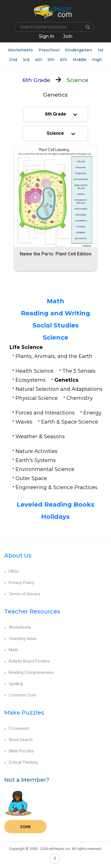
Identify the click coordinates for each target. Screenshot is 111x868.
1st (101, 50)
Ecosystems (31, 380)
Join (25, 827)
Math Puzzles (19, 751)
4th (38, 60)
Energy (92, 413)
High (97, 60)
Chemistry (80, 398)
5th (51, 60)
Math (55, 301)
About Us (18, 555)
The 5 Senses (79, 371)
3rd (26, 60)
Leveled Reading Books (55, 504)
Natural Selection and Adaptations (59, 389)
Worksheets (20, 50)
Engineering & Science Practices (56, 487)
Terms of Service (22, 594)
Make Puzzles (24, 713)
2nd (13, 60)
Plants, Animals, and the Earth (54, 356)
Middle (80, 60)
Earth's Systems (36, 460)
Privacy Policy (19, 583)
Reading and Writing (55, 313)
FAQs (11, 571)
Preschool (49, 50)
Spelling (14, 684)
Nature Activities (36, 451)
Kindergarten (79, 50)
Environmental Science (45, 469)
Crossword (17, 728)
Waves (24, 422)
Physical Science (37, 398)
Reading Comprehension (29, 672)
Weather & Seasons (40, 437)
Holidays (55, 517)
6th (64, 60)
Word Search (18, 740)
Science (55, 338)
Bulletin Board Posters (27, 661)
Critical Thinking (21, 762)
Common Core (20, 695)
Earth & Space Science (70, 422)
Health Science (35, 371)
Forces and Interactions (45, 413)
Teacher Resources (32, 611)
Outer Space (31, 478)
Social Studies (55, 325)
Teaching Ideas (20, 639)
